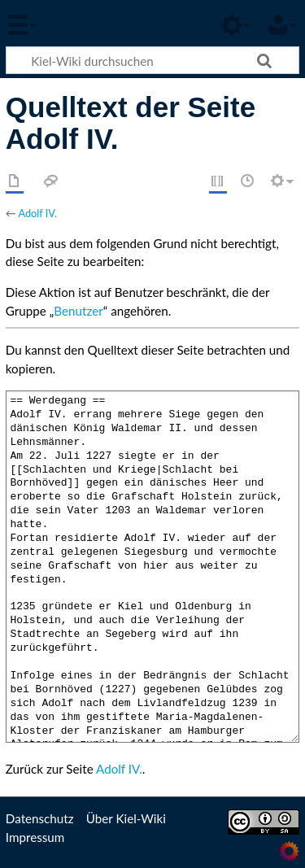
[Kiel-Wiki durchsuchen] (152, 60)
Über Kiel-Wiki (126, 818)
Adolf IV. (37, 213)
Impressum (35, 837)
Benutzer (78, 311)
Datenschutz (40, 818)
